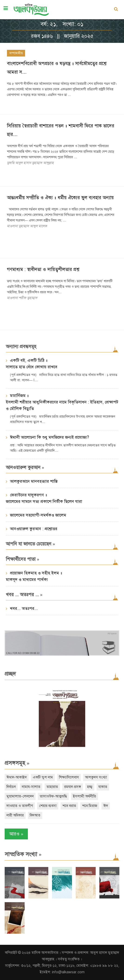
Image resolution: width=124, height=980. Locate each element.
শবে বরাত (69, 806)
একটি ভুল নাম (43, 777)
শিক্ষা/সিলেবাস (69, 777)
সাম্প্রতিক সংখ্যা (23, 854)
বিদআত (35, 815)
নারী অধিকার (15, 815)
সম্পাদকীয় (16, 53)
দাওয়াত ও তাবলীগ (20, 806)
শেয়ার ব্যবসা (48, 806)
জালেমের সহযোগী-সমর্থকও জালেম (38, 515)
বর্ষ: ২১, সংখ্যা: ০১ (62, 24)
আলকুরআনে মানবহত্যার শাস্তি (34, 481)
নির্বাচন (11, 787)
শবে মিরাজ (90, 806)
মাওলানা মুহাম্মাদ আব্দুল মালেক (27, 226)
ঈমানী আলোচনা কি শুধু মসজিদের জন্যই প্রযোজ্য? (49, 437)
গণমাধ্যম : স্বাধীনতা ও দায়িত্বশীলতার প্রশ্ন (43, 269)
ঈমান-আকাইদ (17, 777)
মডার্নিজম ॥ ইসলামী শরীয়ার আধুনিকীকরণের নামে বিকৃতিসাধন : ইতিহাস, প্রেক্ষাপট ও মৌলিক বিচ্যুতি (62, 402)
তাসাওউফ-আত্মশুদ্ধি (53, 796)
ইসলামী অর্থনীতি (85, 796)
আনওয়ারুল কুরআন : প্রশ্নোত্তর (34, 529)
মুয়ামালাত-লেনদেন (20, 796)
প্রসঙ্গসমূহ (17, 763)
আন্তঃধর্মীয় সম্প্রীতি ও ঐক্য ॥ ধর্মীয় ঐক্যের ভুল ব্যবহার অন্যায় (60, 198)
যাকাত (103, 787)
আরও (16, 834)
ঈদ (106, 806)
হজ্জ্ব (90, 787)
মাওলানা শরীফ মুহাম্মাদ (22, 298)
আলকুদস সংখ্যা (96, 777)
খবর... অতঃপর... (24, 608)
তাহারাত (52, 787)
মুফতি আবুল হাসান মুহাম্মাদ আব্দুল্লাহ (30, 163)
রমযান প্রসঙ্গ (73, 787)
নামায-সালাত (31, 787)
